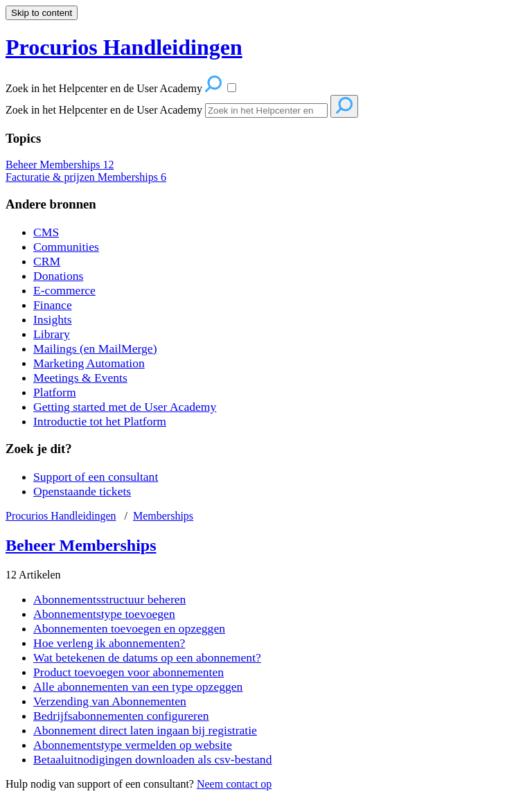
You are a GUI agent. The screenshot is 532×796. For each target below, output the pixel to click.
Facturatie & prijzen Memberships (86, 177)
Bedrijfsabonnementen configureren (121, 716)
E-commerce (64, 290)
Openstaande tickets (82, 491)
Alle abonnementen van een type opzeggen (138, 687)
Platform (55, 392)
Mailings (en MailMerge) (95, 348)
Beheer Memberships (60, 165)
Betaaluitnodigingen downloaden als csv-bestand (152, 759)
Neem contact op (234, 784)
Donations (58, 276)
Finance (53, 305)
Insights (53, 319)
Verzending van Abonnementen (110, 701)
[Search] (266, 110)
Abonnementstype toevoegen (104, 614)
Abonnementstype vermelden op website (133, 745)
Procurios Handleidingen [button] (124, 47)
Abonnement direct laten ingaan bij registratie (145, 730)
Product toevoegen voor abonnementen (128, 672)
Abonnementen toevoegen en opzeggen (129, 628)
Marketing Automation (89, 363)
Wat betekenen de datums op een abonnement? (147, 657)
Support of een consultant (96, 477)
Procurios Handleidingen (61, 516)
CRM (47, 261)
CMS (46, 232)
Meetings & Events (80, 378)
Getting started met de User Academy (125, 407)
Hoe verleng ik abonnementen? (109, 643)
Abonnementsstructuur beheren (109, 599)
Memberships (163, 516)
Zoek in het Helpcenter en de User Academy (104, 110)
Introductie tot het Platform (100, 421)
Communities (66, 247)
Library (52, 334)
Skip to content (42, 13)
